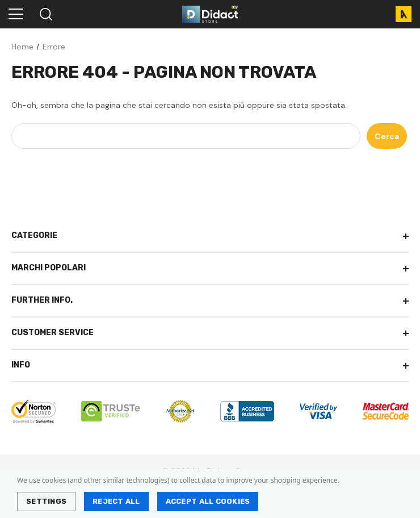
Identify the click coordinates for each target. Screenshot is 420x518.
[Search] (45, 14)
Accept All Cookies (208, 501)
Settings (46, 501)
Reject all (116, 501)
